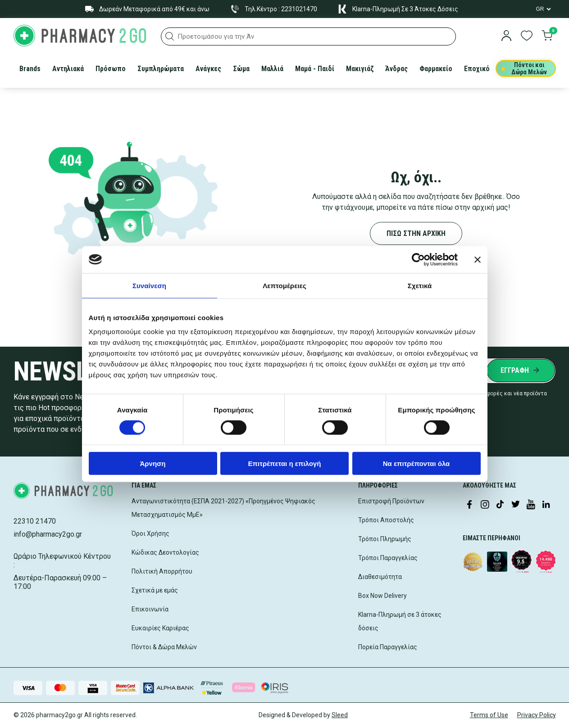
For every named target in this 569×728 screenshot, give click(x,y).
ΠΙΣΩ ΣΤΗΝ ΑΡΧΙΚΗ (416, 233)
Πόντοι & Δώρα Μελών (164, 647)
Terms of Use (489, 715)
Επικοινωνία (150, 609)
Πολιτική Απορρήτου (162, 571)
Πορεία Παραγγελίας (388, 647)
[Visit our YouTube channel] (531, 505)
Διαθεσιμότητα (380, 577)
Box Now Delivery (382, 596)
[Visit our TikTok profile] (500, 505)
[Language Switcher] (543, 9)
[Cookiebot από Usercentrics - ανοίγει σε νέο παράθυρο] (418, 259)
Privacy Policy (537, 715)
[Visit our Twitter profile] (515, 505)
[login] (506, 36)
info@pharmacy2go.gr (48, 534)
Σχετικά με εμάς (155, 590)
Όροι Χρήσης (150, 534)
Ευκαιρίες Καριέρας (160, 628)
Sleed (340, 715)
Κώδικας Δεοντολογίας (165, 552)
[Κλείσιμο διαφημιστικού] (478, 259)
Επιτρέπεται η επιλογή (285, 463)
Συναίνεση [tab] (149, 285)
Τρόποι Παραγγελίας (388, 558)
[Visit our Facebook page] (469, 505)
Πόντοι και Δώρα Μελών (524, 68)
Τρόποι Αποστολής (386, 520)
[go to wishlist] (527, 36)
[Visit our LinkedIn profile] (546, 505)
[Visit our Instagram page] (485, 505)
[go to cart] (547, 36)
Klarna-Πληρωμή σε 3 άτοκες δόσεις (400, 621)
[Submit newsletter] (521, 371)
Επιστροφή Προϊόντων (391, 501)
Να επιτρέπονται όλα (417, 463)
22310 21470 (35, 521)
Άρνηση (152, 463)
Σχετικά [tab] (420, 285)
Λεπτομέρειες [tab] (284, 285)
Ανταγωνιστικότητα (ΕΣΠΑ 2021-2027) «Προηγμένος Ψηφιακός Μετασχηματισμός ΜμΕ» (223, 508)
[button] (170, 36)
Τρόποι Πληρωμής (385, 539)
